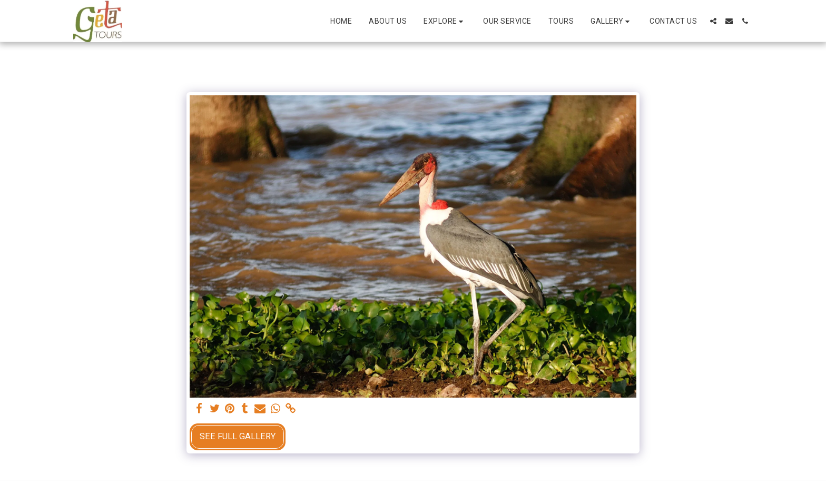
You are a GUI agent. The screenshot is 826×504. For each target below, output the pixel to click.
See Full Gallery (238, 436)
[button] (445, 21)
